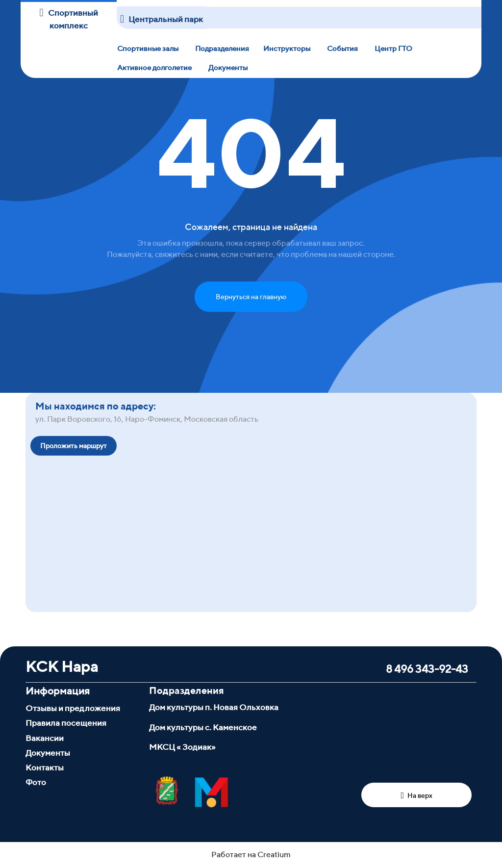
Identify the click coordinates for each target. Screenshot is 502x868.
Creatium (274, 855)
